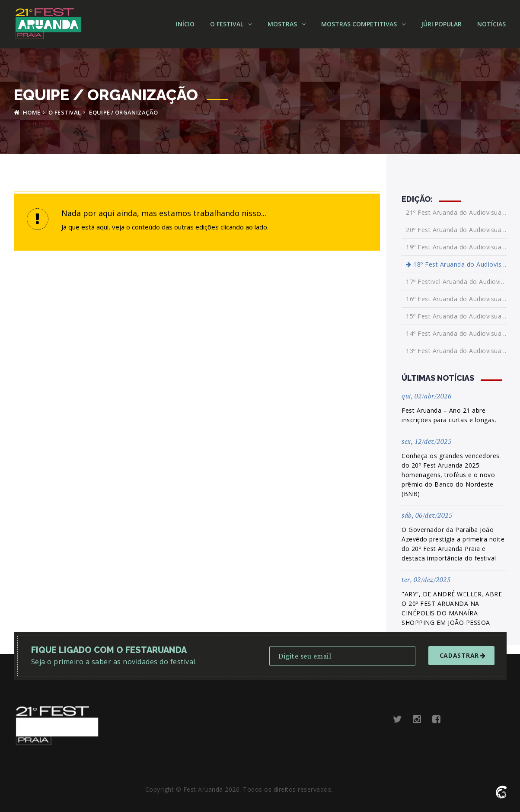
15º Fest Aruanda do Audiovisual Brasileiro (456, 316)
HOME (27, 112)
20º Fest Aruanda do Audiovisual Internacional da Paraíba (456, 230)
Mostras (287, 24)
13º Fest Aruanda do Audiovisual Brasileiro (456, 351)
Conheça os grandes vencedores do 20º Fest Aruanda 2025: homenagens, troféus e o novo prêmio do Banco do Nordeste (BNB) (451, 475)
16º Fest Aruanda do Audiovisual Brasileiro (456, 299)
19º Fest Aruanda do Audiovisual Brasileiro (456, 247)
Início (185, 24)
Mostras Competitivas (363, 24)
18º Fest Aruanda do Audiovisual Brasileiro (456, 264)
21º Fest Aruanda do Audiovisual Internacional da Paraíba (456, 213)
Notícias (491, 24)
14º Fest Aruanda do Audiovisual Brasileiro (456, 333)
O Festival (231, 24)
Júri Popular (441, 24)
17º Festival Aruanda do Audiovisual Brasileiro (456, 282)
